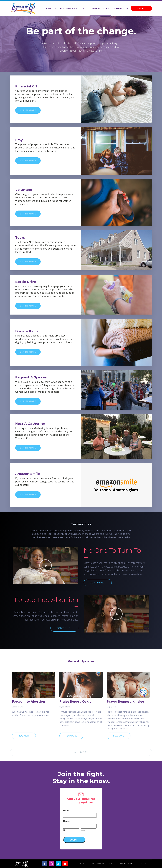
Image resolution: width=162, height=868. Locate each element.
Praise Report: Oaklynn (78, 701)
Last (83, 830)
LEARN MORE (28, 110)
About (50, 8)
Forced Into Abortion (29, 701)
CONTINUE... (98, 583)
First (65, 830)
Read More (24, 736)
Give (83, 8)
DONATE (141, 8)
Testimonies (67, 8)
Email (66, 810)
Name (66, 821)
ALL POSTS (81, 752)
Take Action (99, 8)
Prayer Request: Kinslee (125, 701)
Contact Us (120, 8)
